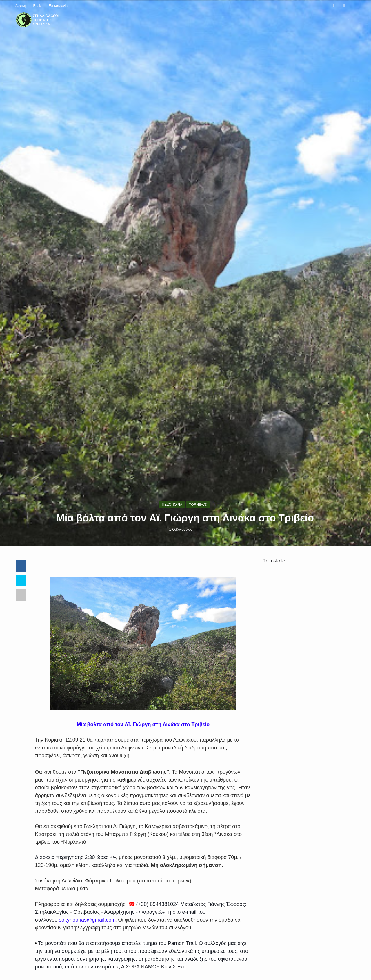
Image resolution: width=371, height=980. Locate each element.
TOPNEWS (199, 545)
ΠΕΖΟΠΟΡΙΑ (173, 545)
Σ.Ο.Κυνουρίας (181, 570)
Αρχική (21, 6)
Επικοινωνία (59, 6)
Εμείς (38, 6)
